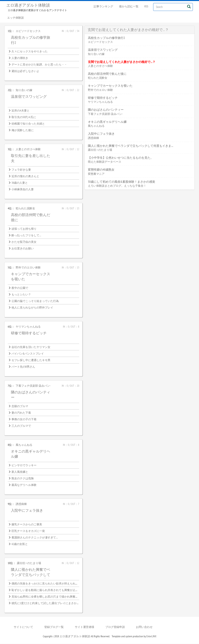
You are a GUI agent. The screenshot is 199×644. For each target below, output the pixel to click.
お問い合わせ (144, 627)
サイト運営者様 (85, 627)
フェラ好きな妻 (21, 170)
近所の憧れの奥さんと (25, 176)
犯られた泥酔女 (25, 209)
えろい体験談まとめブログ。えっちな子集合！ (117, 186)
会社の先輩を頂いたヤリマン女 (31, 347)
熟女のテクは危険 (23, 479)
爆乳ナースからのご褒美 (27, 525)
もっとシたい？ (21, 295)
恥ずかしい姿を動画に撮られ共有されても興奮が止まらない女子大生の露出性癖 (62, 590)
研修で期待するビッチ (29, 333)
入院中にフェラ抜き (27, 511)
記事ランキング (103, 6)
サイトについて (23, 627)
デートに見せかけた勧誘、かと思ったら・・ (39, 65)
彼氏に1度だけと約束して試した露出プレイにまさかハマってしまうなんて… (59, 603)
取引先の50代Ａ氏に (24, 117)
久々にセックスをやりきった (30, 52)
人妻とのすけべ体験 (28, 149)
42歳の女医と (20, 544)
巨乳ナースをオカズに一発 (28, 531)
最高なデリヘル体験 (24, 485)
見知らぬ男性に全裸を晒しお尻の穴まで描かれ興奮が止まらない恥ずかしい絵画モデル (66, 597)
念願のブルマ (20, 406)
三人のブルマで (21, 426)
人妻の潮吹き (20, 58)
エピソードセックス (28, 31)
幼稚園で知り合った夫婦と (28, 124)
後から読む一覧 (129, 6)
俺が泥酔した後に (23, 130)
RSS (146, 6)
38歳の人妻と (20, 183)
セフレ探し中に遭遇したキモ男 (31, 360)
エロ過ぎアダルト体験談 (28, 5)
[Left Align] (189, 6)
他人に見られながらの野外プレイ (32, 308)
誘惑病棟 (21, 504)
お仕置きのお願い (23, 249)
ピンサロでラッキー (24, 465)
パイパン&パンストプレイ (28, 354)
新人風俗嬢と (20, 472)
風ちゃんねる (24, 445)
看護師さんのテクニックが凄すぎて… (35, 538)
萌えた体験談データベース (105, 162)
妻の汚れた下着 (21, 413)
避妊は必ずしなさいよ (25, 71)
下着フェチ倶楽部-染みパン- (33, 386)
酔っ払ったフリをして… (26, 235)
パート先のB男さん (23, 367)
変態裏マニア (96, 174)
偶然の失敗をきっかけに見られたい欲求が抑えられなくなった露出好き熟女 (59, 584)
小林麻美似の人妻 (23, 189)
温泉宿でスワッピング (29, 97)
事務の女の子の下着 (24, 419)
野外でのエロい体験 (28, 268)
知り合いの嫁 (24, 90)
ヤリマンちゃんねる (28, 327)
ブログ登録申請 (115, 627)
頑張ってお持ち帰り (24, 229)
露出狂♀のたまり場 (29, 563)
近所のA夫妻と (21, 111)
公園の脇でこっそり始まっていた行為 (35, 301)
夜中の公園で (20, 288)
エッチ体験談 (16, 18)
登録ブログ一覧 (54, 627)
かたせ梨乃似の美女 (24, 242)
